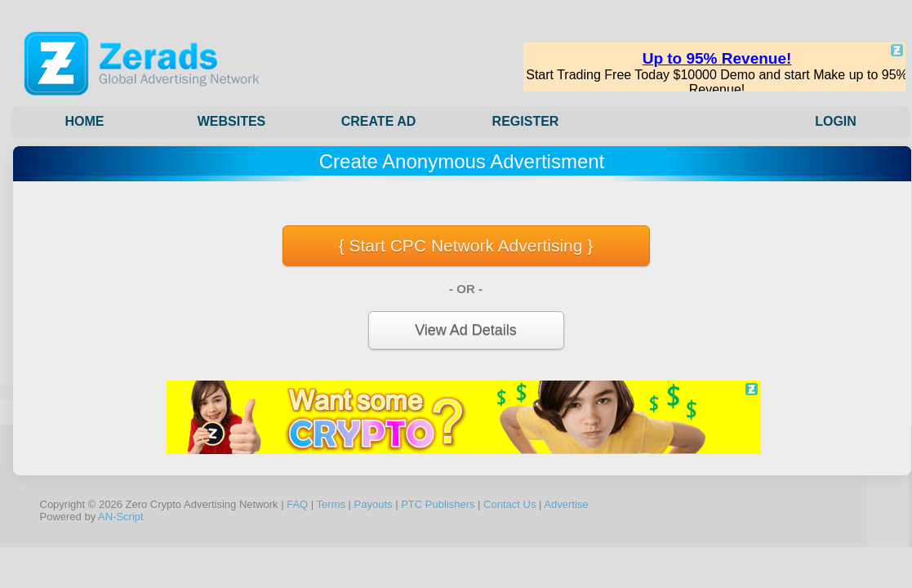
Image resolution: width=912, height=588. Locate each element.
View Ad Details (466, 330)
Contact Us (509, 504)
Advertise (566, 504)
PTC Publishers (438, 504)
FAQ (297, 504)
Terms (331, 504)
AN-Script (121, 517)
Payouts (374, 504)
